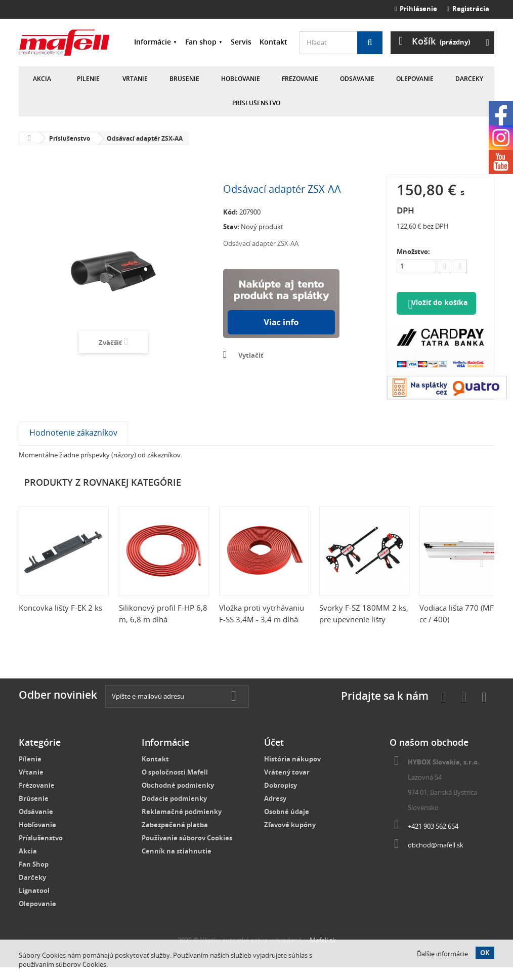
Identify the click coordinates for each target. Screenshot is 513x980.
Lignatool (34, 903)
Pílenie (88, 79)
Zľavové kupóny (290, 837)
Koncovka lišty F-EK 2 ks (60, 620)
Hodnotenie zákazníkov (73, 445)
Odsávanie (357, 79)
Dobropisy (281, 798)
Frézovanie (300, 79)
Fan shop (201, 42)
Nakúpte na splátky (281, 304)
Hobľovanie (241, 79)
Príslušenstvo (256, 103)
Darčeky (469, 79)
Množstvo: (413, 251)
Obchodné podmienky (178, 798)
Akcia (42, 79)
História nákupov (292, 772)
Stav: (231, 227)
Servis (241, 42)
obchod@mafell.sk (436, 858)
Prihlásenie (416, 9)
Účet (274, 755)
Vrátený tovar (287, 785)
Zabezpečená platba (175, 837)
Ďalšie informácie (442, 954)
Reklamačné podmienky (182, 824)
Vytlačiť (251, 355)
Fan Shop (34, 877)
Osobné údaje (287, 824)
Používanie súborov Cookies (187, 850)
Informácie (153, 42)
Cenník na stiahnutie (177, 864)
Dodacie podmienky (174, 811)
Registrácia (468, 9)
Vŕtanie (135, 79)
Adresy (275, 811)
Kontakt (273, 42)
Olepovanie (415, 79)
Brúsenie (184, 79)
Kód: (230, 212)
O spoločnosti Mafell (175, 785)
